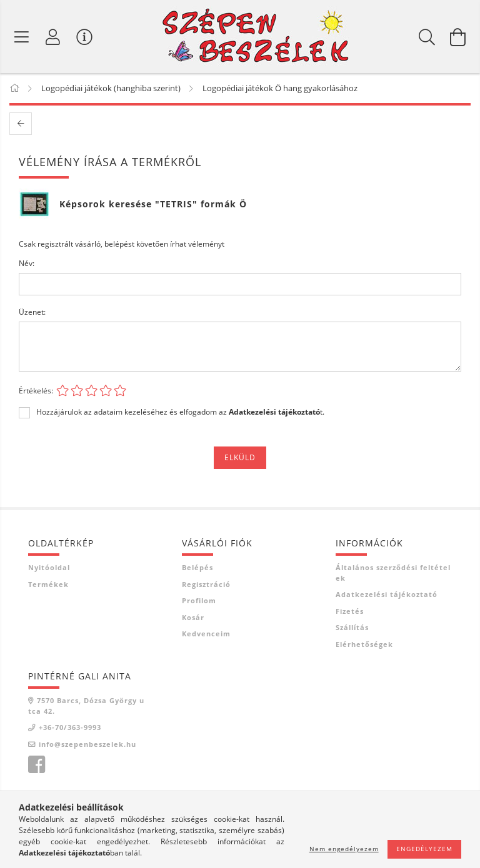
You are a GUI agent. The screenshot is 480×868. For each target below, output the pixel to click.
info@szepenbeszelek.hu (87, 744)
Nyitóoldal (49, 567)
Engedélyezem (424, 849)
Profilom (199, 600)
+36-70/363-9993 (70, 727)
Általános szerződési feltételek (393, 573)
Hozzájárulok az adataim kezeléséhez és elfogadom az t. (180, 412)
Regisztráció (206, 584)
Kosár (193, 617)
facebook (36, 765)
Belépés (197, 567)
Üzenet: (32, 312)
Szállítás (352, 627)
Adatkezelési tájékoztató (387, 594)
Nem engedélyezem (344, 849)
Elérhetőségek (364, 644)
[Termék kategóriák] (22, 37)
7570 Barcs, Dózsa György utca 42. (86, 706)
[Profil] (53, 37)
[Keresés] (427, 37)
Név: (27, 263)
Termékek (48, 584)
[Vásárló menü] (84, 37)
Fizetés (350, 611)
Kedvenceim (206, 634)
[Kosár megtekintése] (458, 37)
